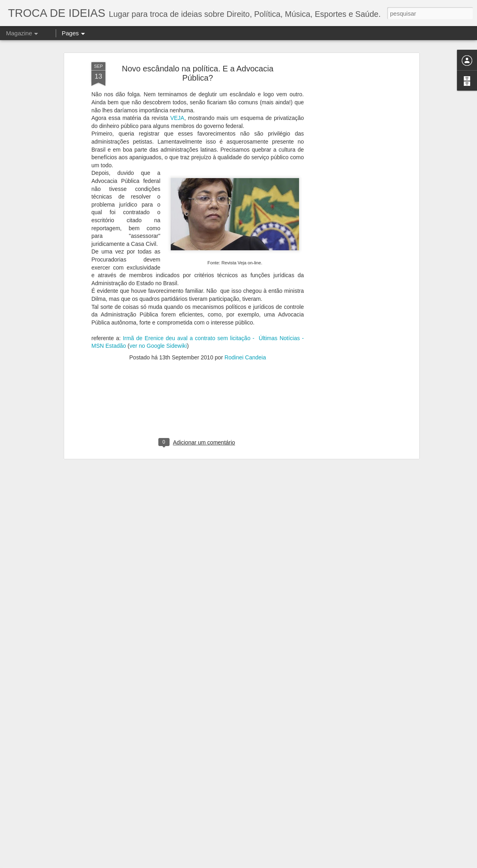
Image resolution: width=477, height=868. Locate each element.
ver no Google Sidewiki (158, 300)
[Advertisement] (348, 143)
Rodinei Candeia (245, 312)
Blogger (361, 864)
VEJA (177, 72)
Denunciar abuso (388, 864)
